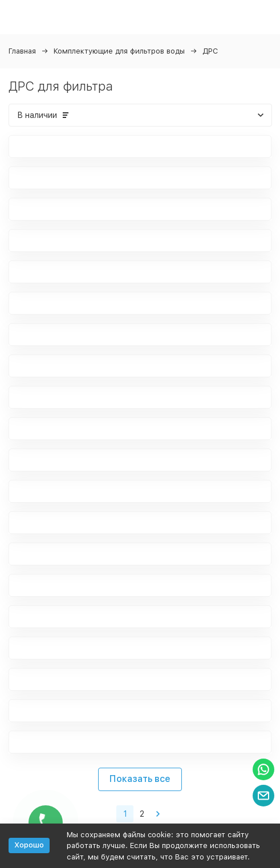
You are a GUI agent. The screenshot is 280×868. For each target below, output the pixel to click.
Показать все (140, 779)
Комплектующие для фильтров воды (119, 51)
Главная (22, 51)
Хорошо (29, 845)
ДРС (210, 51)
